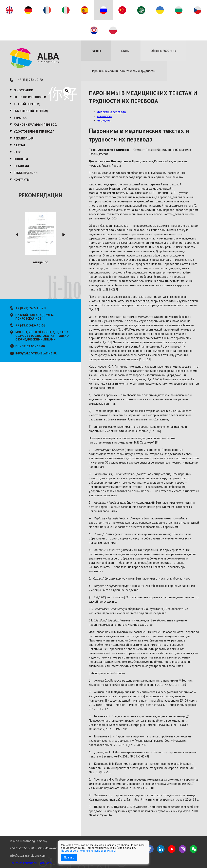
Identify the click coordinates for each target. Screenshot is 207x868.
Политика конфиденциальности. (31, 863)
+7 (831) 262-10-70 (30, 80)
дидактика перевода (111, 112)
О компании (23, 90)
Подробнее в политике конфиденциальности (89, 851)
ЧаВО (18, 152)
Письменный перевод (31, 111)
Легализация (24, 138)
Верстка (20, 118)
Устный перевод (27, 104)
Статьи (19, 145)
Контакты (22, 180)
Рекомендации (26, 173)
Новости (21, 159)
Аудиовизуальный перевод (35, 125)
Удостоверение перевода (34, 131)
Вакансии (21, 166)
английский (105, 116)
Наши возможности (30, 97)
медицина (104, 120)
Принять (69, 857)
